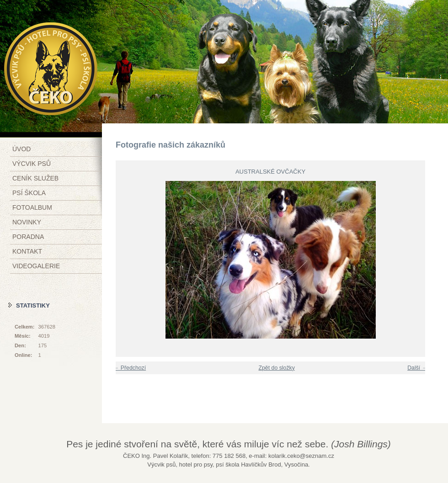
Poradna (28, 237)
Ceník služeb (35, 178)
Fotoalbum (32, 207)
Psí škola (29, 193)
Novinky (27, 222)
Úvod (21, 149)
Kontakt (27, 251)
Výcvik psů (32, 164)
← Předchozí (130, 368)
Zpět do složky (276, 368)
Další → (417, 368)
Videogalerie (36, 266)
